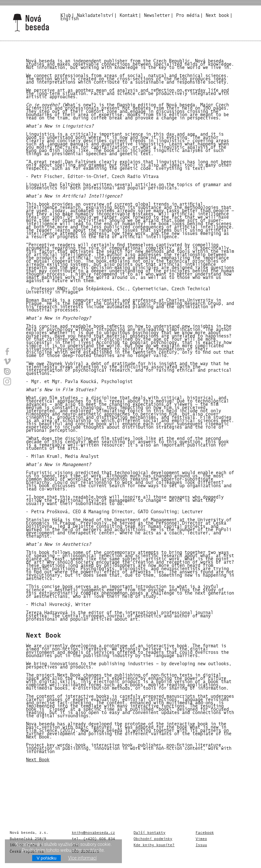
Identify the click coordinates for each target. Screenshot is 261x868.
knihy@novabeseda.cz (93, 832)
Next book (217, 14)
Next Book (38, 759)
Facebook (205, 832)
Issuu (201, 844)
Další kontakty (150, 832)
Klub (66, 14)
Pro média (188, 14)
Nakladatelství (95, 14)
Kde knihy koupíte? (154, 844)
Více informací (82, 858)
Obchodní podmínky (153, 838)
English (70, 18)
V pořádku (47, 858)
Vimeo (201, 838)
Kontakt (129, 14)
